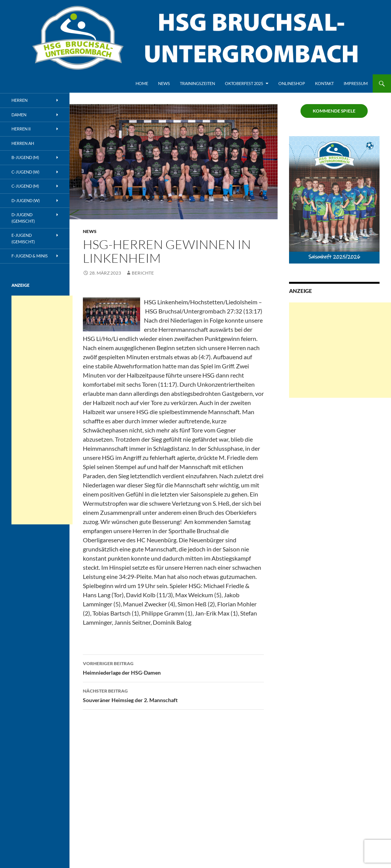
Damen (19, 115)
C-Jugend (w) (25, 172)
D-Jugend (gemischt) (23, 218)
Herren (19, 100)
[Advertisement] (340, 350)
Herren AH (23, 143)
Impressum (356, 83)
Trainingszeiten (197, 83)
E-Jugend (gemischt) (23, 238)
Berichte (143, 273)
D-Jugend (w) (26, 200)
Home (142, 83)
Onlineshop (292, 83)
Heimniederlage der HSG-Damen (173, 667)
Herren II (21, 129)
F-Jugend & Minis (30, 256)
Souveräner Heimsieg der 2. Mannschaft (173, 695)
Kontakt (324, 83)
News (164, 83)
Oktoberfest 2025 (244, 83)
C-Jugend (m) (25, 186)
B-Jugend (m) (25, 157)
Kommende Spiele (334, 111)
